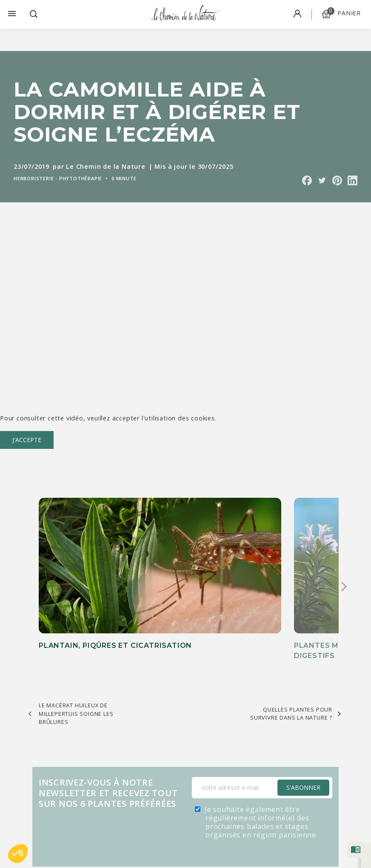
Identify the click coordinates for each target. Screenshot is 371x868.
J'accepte (27, 440)
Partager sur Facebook (307, 180)
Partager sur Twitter (322, 180)
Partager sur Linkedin (352, 180)
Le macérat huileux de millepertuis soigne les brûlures (76, 667)
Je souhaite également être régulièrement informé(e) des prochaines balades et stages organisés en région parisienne (260, 775)
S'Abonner (303, 741)
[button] (18, 854)
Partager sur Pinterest (337, 180)
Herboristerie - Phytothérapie (58, 178)
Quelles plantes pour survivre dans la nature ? (291, 667)
